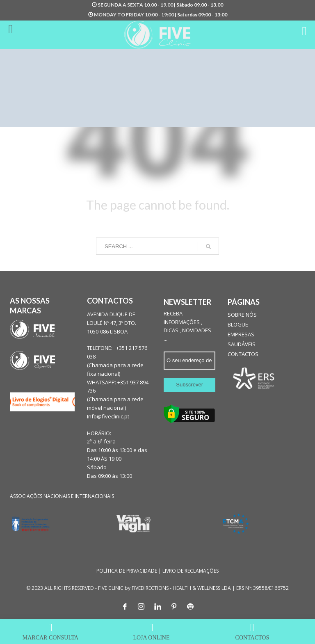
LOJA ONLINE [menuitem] (151, 631)
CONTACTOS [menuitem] (252, 631)
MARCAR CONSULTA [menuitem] (50, 631)
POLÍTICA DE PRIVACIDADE (127, 571)
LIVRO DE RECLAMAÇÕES (191, 571)
